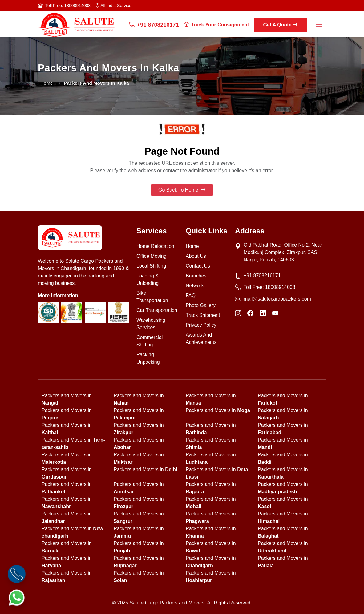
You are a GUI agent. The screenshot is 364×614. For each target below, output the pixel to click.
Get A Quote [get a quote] (280, 25)
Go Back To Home (182, 190)
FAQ (191, 295)
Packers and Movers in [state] (218, 410)
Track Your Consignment (216, 25)
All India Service (113, 6)
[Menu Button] (319, 25)
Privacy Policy (201, 325)
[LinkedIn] (263, 313)
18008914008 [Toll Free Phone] (280, 287)
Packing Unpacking (148, 358)
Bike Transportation (152, 297)
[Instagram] (238, 313)
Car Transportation (157, 310)
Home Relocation (155, 246)
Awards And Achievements (201, 339)
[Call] (17, 574)
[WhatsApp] (17, 598)
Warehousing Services (151, 324)
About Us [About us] (196, 256)
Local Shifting (151, 266)
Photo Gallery (201, 305)
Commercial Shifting (150, 341)
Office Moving (152, 256)
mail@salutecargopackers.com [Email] (277, 299)
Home (47, 83)
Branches (196, 276)
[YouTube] (275, 313)
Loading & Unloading (148, 279)
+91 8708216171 (154, 25)
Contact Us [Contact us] (198, 266)
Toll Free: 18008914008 (68, 6)
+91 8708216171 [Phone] (262, 275)
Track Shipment (203, 315)
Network (195, 286)
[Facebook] (250, 313)
